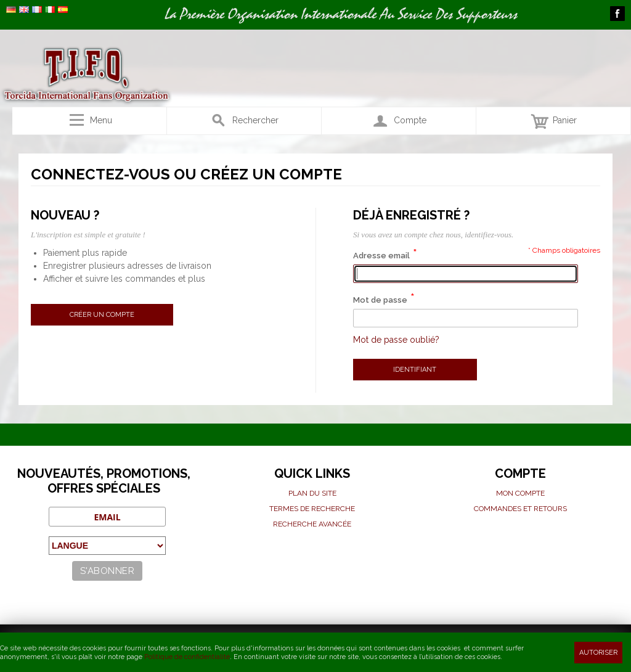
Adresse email (381, 256)
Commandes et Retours (520, 509)
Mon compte (520, 493)
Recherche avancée (312, 524)
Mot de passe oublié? (396, 340)
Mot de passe (380, 300)
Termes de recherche (312, 509)
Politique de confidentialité (187, 657)
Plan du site (312, 493)
